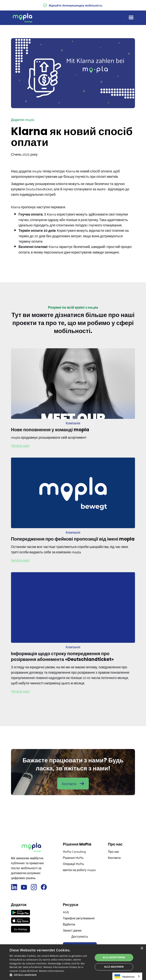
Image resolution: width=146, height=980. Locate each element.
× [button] (142, 948)
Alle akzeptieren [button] (114, 957)
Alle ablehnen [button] (114, 967)
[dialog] (73, 962)
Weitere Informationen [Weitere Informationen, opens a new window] (52, 971)
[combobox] (127, 976)
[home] (22, 18)
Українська (124, 976)
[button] (129, 18)
